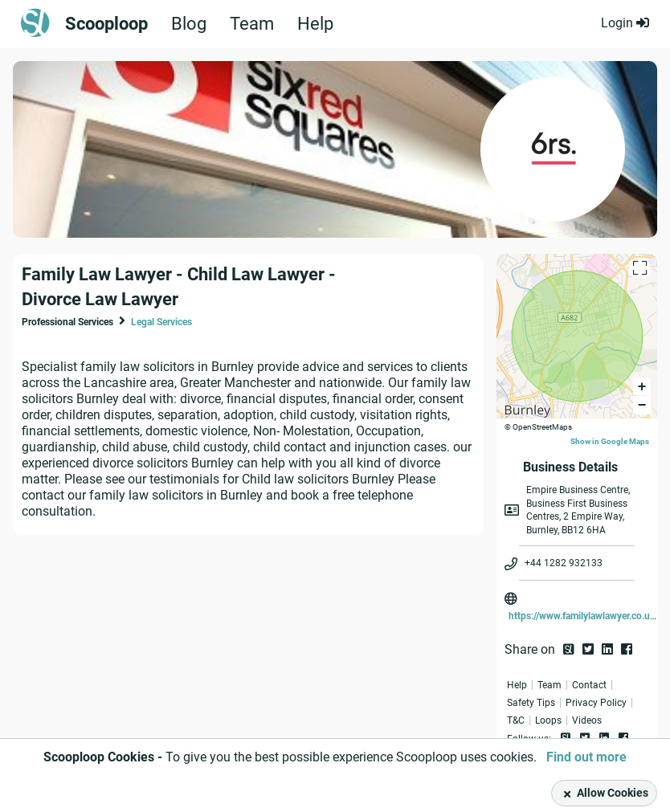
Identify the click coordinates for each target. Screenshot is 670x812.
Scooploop (106, 24)
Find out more (586, 757)
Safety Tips (531, 703)
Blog (189, 24)
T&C (516, 720)
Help (315, 24)
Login (625, 23)
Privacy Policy (596, 703)
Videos (587, 720)
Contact (589, 685)
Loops (548, 720)
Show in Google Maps (610, 441)
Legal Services (161, 322)
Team (252, 24)
